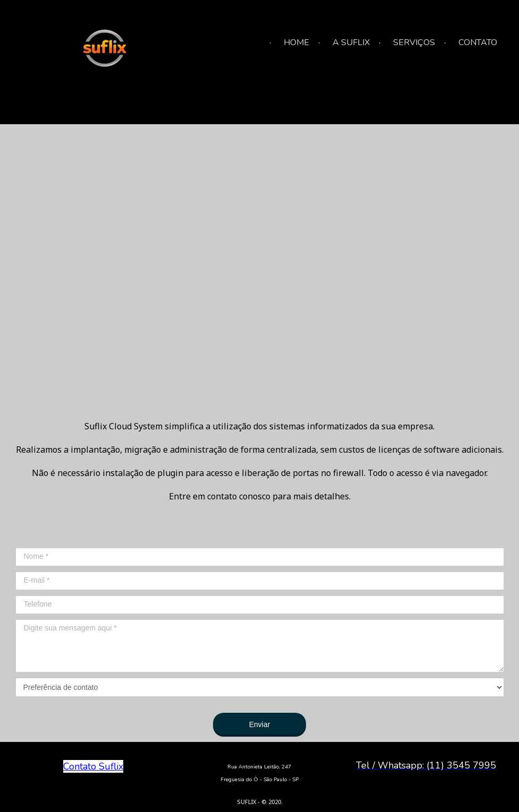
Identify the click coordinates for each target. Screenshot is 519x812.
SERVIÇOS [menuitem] (414, 42)
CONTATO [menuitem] (478, 42)
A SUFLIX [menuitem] (351, 42)
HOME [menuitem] (296, 42)
